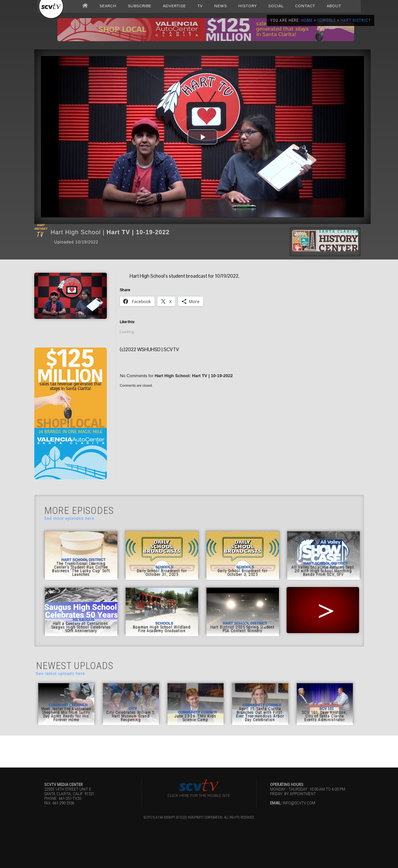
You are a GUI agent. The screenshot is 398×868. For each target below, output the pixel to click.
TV (200, 6)
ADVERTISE (174, 6)
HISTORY (248, 6)
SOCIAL (276, 6)
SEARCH (108, 6)
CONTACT (305, 6)
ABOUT (334, 6)
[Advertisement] (199, 750)
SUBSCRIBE (140, 6)
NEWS (221, 6)
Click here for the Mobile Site (199, 796)
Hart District (356, 20)
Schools (327, 20)
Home (307, 20)
